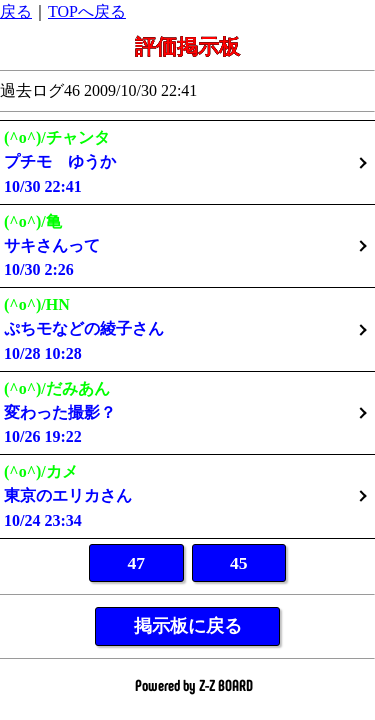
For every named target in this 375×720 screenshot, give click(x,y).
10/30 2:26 (187, 245)
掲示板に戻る (188, 626)
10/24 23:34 (187, 495)
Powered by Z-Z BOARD (194, 684)
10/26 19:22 (187, 412)
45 (239, 563)
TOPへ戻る (87, 11)
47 (136, 563)
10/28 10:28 (187, 328)
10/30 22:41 (187, 161)
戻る (16, 11)
